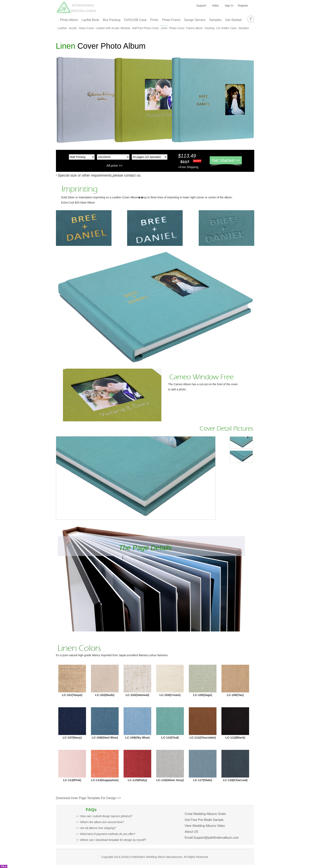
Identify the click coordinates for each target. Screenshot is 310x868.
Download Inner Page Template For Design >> (88, 798)
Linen (164, 28)
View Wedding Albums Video (205, 826)
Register (243, 6)
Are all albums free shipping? (98, 828)
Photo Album (69, 20)
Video (215, 6)
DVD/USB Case (135, 20)
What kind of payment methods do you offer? (108, 834)
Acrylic (73, 28)
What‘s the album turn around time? (102, 822)
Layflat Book (90, 20)
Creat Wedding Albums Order (205, 814)
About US (191, 832)
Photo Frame (171, 20)
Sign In (229, 6)
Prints (154, 20)
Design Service (195, 20)
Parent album (195, 28)
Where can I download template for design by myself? (113, 840)
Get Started (233, 20)
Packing (210, 28)
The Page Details (145, 548)
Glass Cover (86, 28)
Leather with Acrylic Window (113, 28)
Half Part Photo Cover (146, 28)
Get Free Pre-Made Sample (204, 820)
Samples (215, 20)
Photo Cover (177, 28)
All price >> (114, 166)
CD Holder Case (226, 28)
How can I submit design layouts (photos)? (106, 816)
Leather (62, 28)
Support (201, 6)
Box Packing (112, 20)
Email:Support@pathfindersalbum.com (212, 838)
